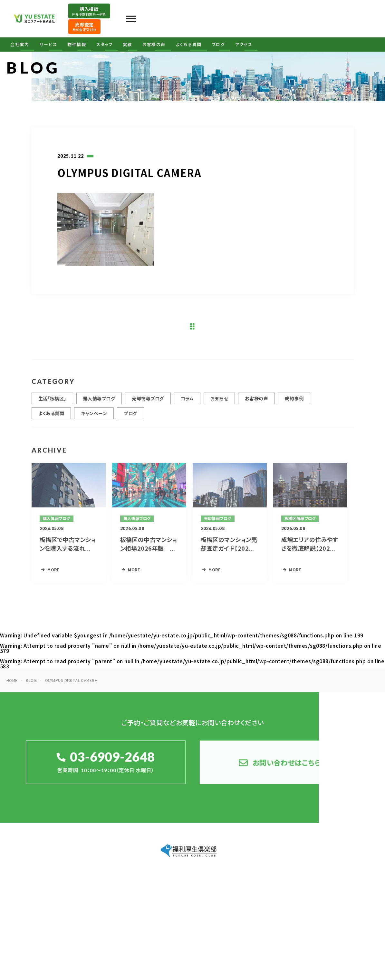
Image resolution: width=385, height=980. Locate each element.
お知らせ (219, 405)
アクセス (244, 45)
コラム (187, 405)
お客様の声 (154, 45)
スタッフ (104, 45)
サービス (48, 45)
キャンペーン (94, 420)
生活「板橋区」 (52, 405)
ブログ (219, 45)
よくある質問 (189, 45)
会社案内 (20, 45)
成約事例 (294, 405)
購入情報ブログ (99, 405)
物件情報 (77, 45)
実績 (127, 45)
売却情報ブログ (148, 405)
